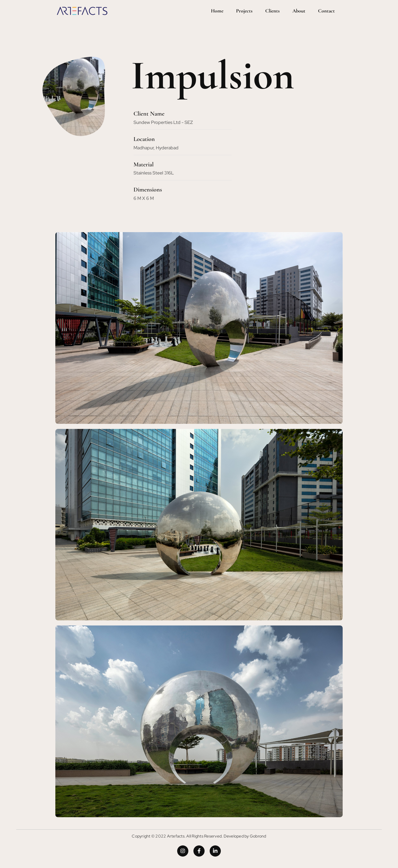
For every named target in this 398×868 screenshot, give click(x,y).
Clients (272, 11)
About (299, 11)
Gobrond (258, 836)
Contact (326, 11)
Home (217, 11)
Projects (244, 11)
